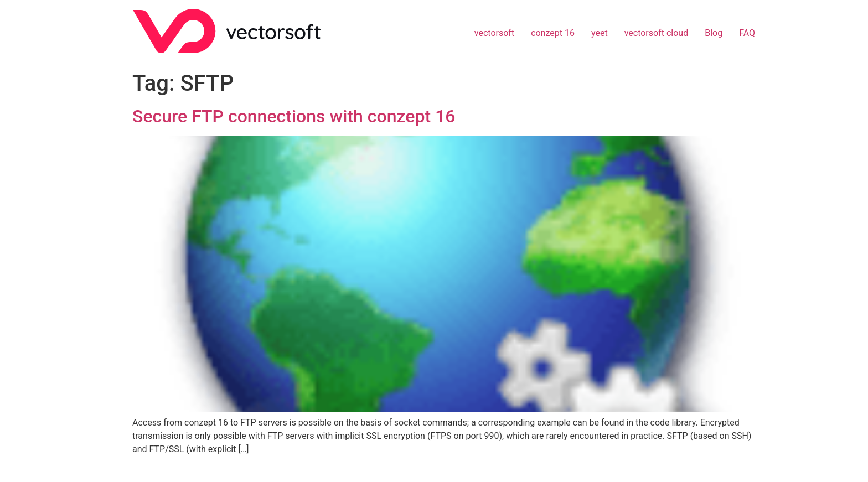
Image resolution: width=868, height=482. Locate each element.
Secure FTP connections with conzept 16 (294, 116)
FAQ (747, 33)
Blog (714, 33)
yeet (600, 33)
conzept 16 (553, 33)
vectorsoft (494, 33)
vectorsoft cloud (657, 33)
